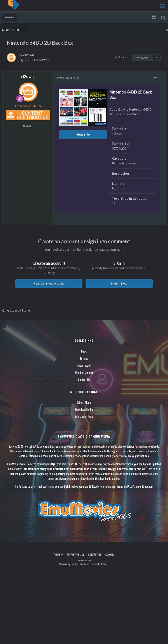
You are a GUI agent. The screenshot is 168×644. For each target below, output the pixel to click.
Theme (58, 555)
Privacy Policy (75, 555)
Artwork (45, 60)
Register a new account (49, 283)
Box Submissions (124, 163)
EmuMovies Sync (84, 417)
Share (121, 57)
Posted (67, 78)
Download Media (84, 409)
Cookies (110, 555)
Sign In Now (119, 283)
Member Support (84, 373)
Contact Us (84, 380)
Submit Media (84, 402)
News (84, 351)
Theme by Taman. (100, 564)
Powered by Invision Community (74, 564)
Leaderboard (84, 365)
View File (83, 135)
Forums (84, 358)
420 (27, 126)
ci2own (29, 55)
